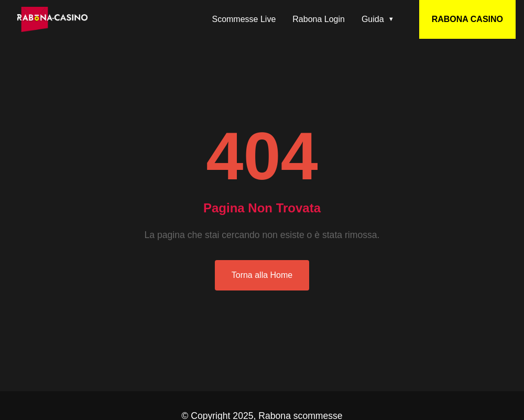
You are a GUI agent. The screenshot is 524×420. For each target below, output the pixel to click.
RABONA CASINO (467, 19)
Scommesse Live (244, 19)
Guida (373, 19)
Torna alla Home (262, 275)
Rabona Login (319, 19)
